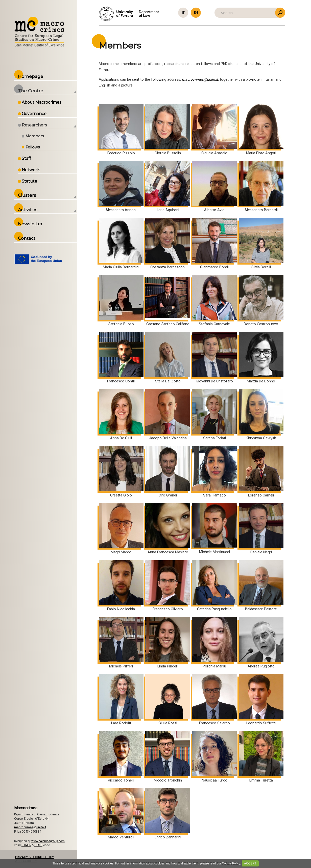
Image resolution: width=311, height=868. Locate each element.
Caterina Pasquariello (214, 586)
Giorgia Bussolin (168, 130)
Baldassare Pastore (261, 586)
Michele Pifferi (121, 643)
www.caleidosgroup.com (50, 841)
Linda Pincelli (168, 643)
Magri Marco (121, 529)
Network (32, 170)
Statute (31, 181)
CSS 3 (40, 845)
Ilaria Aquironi (168, 187)
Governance (36, 114)
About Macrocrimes (43, 102)
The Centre (32, 91)
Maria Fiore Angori (261, 130)
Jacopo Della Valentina (168, 415)
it (183, 13)
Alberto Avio (214, 187)
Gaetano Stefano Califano (168, 301)
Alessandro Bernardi (261, 187)
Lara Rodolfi (121, 700)
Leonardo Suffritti (261, 700)
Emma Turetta (261, 757)
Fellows (34, 147)
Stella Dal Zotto (168, 358)
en (196, 13)
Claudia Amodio (214, 130)
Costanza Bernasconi (168, 244)
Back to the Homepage (41, 32)
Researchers (36, 125)
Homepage (32, 76)
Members (36, 136)
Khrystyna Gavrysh (261, 415)
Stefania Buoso (121, 301)
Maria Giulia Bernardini (121, 244)
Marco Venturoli (121, 814)
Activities (29, 210)
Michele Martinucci (214, 529)
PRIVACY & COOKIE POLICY (36, 857)
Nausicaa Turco (214, 757)
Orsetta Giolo (121, 472)
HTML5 (28, 845)
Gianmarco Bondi (214, 244)
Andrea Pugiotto (261, 643)
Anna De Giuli (121, 415)
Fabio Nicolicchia (121, 586)
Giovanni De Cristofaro (214, 358)
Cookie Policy (231, 863)
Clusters (29, 195)
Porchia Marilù (214, 643)
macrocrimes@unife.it (200, 80)
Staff (28, 158)
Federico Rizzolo (121, 130)
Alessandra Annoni (121, 187)
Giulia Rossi (168, 700)
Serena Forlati (214, 415)
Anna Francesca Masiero (168, 529)
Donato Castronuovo (261, 301)
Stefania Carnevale (214, 301)
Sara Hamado (214, 472)
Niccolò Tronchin (168, 757)
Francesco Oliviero (168, 586)
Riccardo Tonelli (121, 757)
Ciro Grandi (168, 472)
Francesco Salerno (214, 700)
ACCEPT (250, 863)
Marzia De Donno (261, 358)
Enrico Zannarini (168, 814)
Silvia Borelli (261, 244)
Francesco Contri (121, 358)
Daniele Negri (261, 529)
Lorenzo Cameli (261, 472)
